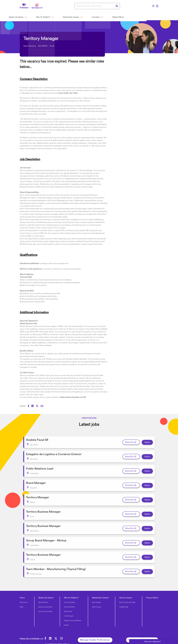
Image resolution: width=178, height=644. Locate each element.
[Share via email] (43, 406)
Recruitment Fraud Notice (142, 633)
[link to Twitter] (57, 631)
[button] (31, 16)
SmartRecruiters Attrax (57, 637)
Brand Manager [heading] (36, 480)
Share (23, 406)
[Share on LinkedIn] (34, 406)
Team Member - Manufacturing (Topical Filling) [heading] (56, 562)
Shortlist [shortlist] (129, 442)
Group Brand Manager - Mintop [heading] (46, 535)
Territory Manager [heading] (38, 494)
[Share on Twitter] (38, 406)
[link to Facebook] (46, 631)
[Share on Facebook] (30, 406)
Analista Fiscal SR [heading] (37, 440)
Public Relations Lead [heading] (40, 467)
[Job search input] (97, 6)
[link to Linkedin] (51, 631)
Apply (147, 442)
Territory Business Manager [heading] (43, 508)
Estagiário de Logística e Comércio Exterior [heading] (54, 453)
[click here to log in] (157, 6)
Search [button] (117, 6)
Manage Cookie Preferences (96, 633)
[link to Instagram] (63, 631)
